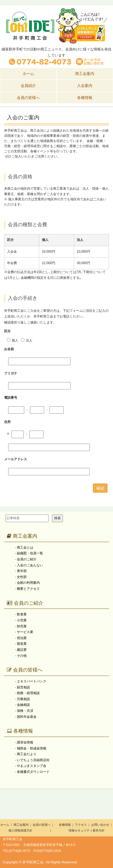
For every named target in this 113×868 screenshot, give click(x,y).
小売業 (22, 620)
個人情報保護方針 (20, 830)
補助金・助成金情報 (32, 748)
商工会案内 (22, 536)
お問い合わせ (100, 825)
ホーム (5, 825)
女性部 (22, 577)
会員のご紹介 (27, 559)
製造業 (22, 644)
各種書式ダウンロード (33, 772)
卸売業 (22, 626)
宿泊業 (22, 638)
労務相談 (23, 699)
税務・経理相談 (28, 693)
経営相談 (23, 687)
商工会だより (27, 754)
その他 (22, 656)
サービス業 (25, 632)
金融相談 (23, 705)
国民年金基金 (27, 717)
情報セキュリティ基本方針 (87, 830)
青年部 (22, 571)
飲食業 (22, 614)
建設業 (22, 650)
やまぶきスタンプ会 (32, 766)
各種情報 (20, 731)
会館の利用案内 (28, 583)
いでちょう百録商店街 (33, 760)
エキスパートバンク (32, 681)
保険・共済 (25, 711)
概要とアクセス (28, 589)
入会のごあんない (30, 565)
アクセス (81, 825)
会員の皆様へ (25, 670)
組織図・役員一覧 (30, 553)
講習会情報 (25, 742)
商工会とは (25, 548)
